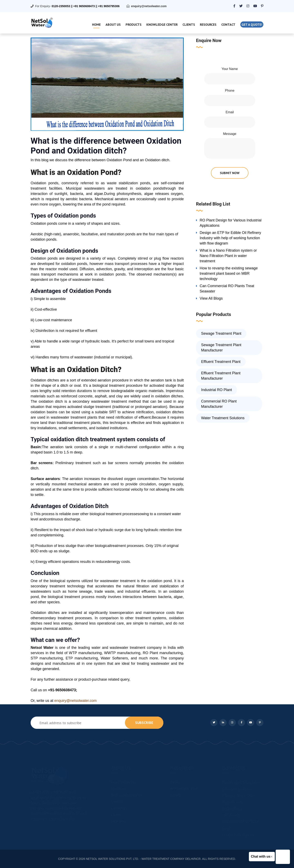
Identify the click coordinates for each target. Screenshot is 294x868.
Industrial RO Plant (217, 390)
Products (134, 24)
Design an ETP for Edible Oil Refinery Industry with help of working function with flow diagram (230, 238)
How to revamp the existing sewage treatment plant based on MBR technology (229, 273)
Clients (189, 24)
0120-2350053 (61, 6)
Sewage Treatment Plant (221, 333)
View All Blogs (211, 298)
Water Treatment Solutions (223, 418)
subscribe (144, 723)
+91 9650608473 (84, 6)
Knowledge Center (162, 24)
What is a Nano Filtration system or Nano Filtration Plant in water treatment (228, 256)
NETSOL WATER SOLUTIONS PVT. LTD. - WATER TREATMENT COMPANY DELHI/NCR (143, 859)
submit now (230, 173)
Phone (230, 91)
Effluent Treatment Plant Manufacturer (221, 376)
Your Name (230, 69)
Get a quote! (252, 24)
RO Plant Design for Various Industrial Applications (231, 223)
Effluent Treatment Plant (221, 362)
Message (230, 134)
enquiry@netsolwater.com (149, 6)
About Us (113, 24)
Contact (228, 24)
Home (96, 24)
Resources (208, 24)
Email (230, 112)
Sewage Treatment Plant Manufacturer (221, 348)
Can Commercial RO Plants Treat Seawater (227, 289)
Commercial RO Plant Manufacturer (219, 404)
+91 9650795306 (109, 6)
